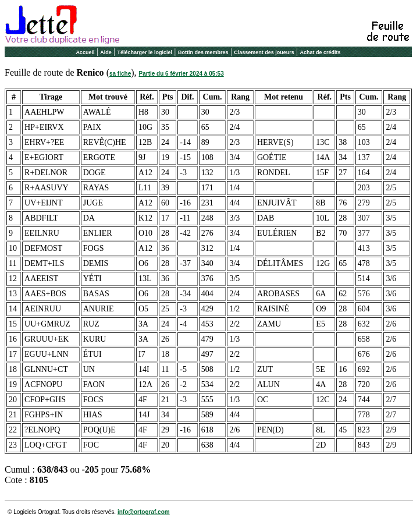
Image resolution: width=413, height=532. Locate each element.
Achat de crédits (321, 52)
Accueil (85, 52)
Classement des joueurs (264, 52)
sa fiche (120, 74)
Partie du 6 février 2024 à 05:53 (181, 74)
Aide (106, 52)
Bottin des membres (203, 52)
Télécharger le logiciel (145, 52)
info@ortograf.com (144, 512)
